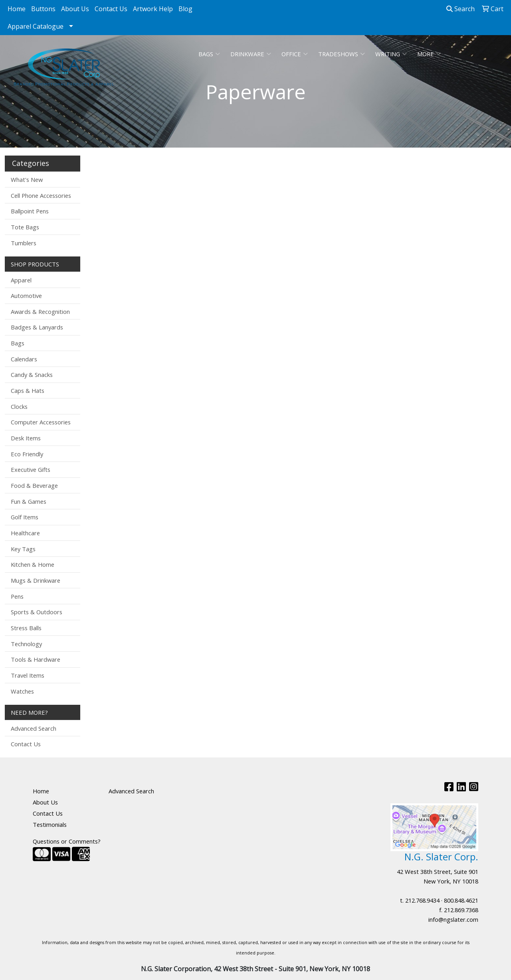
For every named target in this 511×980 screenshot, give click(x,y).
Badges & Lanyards (37, 327)
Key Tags (23, 549)
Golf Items (25, 517)
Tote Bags (25, 227)
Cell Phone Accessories (41, 195)
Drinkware (251, 54)
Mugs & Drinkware (36, 580)
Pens (17, 596)
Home (17, 9)
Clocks (19, 406)
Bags (209, 54)
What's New (27, 179)
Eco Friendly (27, 454)
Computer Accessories (41, 422)
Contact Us (111, 9)
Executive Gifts (31, 469)
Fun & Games (29, 501)
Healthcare (25, 533)
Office (295, 54)
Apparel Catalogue (36, 26)
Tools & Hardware (36, 659)
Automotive (26, 296)
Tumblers (24, 243)
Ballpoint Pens (30, 211)
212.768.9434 (422, 900)
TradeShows (342, 54)
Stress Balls (26, 628)
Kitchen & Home (33, 564)
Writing (391, 54)
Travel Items (28, 675)
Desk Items (26, 438)
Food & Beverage (34, 485)
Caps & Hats (28, 390)
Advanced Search (34, 728)
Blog (185, 9)
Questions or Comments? (67, 841)
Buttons (43, 9)
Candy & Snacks (32, 375)
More (429, 54)
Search (460, 9)
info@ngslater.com (453, 919)
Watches (22, 691)
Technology (26, 644)
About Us (75, 9)
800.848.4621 (461, 900)
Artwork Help (153, 9)
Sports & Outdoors (37, 612)
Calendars (24, 359)
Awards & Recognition (40, 312)
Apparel (21, 280)
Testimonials (50, 824)
